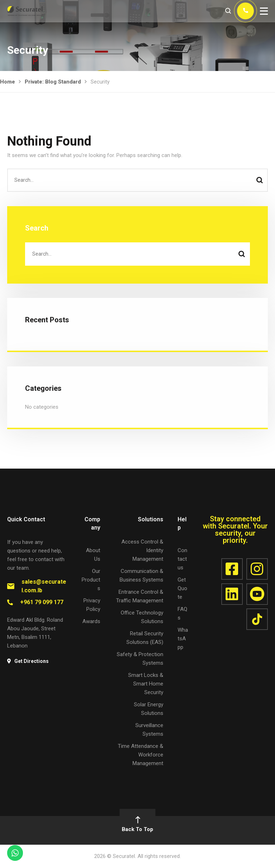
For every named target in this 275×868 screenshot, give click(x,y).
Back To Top (137, 825)
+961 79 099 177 (42, 602)
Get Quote (182, 588)
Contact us (182, 559)
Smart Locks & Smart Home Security (146, 684)
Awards (91, 621)
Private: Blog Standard (53, 82)
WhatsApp (183, 639)
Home (8, 82)
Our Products (91, 580)
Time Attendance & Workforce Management (141, 755)
